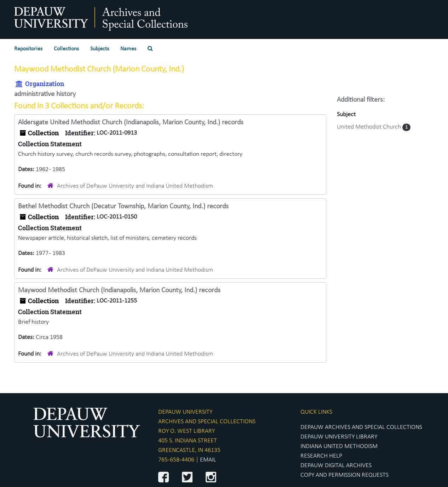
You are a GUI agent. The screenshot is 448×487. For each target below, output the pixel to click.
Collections (66, 49)
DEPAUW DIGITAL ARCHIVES (336, 466)
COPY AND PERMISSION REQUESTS (344, 475)
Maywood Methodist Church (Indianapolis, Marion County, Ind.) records (119, 290)
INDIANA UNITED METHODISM (339, 446)
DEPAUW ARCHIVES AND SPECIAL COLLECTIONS (361, 427)
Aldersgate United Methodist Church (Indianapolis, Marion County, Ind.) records (131, 123)
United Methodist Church (370, 127)
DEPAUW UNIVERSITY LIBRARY (339, 437)
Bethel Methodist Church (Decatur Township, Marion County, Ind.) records (123, 206)
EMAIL (208, 460)
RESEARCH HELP (321, 456)
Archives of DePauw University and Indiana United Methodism (135, 186)
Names (128, 49)
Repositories (28, 49)
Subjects (100, 49)
